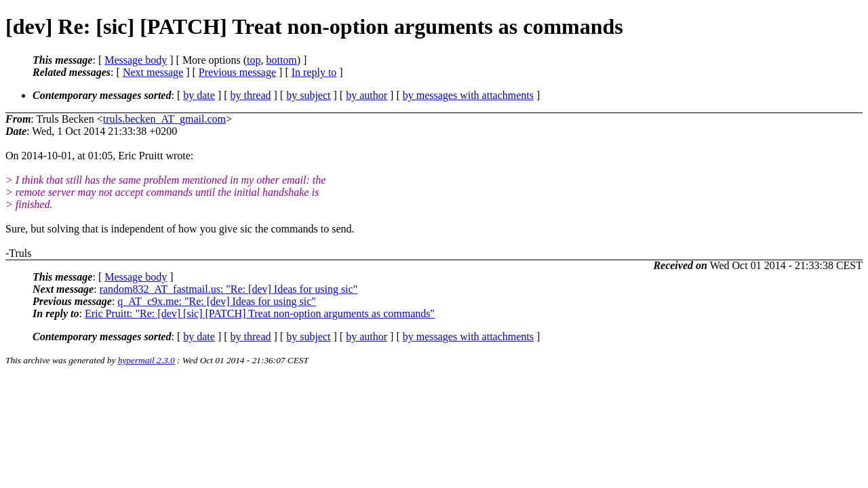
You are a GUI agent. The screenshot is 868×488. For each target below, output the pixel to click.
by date (199, 95)
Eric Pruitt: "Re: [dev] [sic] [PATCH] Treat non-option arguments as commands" (260, 313)
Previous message (237, 72)
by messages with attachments (468, 95)
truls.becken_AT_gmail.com (164, 119)
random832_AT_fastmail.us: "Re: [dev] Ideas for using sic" (229, 289)
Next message (153, 72)
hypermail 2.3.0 (146, 360)
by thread (251, 95)
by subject (308, 95)
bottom (281, 60)
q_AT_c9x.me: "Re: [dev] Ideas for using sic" (217, 301)
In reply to (314, 72)
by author (367, 95)
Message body (136, 60)
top (254, 60)
